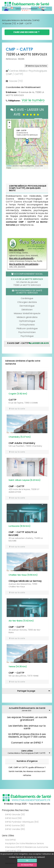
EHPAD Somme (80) (15, 826)
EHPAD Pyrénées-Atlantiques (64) (22, 822)
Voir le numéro (33, 100)
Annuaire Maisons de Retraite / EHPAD (21, 20)
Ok (27, 860)
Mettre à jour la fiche (36, 66)
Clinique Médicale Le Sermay (25, 581)
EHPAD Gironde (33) (15, 815)
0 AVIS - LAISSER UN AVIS (27, 112)
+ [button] (9, 123)
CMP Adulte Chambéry (22, 443)
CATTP (12, 400)
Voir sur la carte (17, 409)
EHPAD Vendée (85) (15, 829)
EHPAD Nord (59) (13, 818)
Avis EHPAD (11, 840)
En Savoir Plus (27, 865)
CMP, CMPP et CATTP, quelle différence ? (27, 767)
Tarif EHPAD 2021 (13, 851)
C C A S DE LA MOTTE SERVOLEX (27, 279)
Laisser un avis (39, 343)
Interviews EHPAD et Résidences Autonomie (27, 847)
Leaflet (9, 166)
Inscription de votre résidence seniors (25, 843)
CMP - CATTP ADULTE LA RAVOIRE (23, 534)
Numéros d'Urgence (27, 761)
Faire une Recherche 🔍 (27, 32)
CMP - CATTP (16, 486)
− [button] (9, 127)
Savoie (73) (10, 24)
